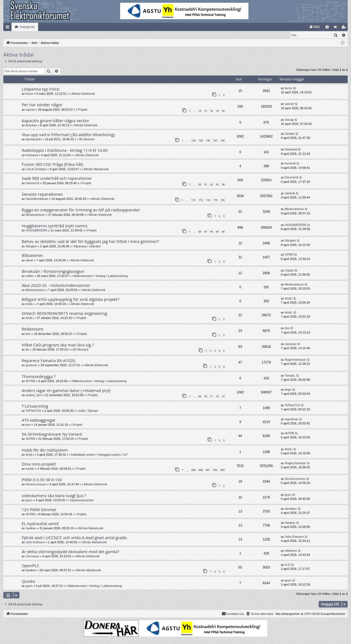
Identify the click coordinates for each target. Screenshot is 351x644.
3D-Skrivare (87, 139)
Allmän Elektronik (83, 94)
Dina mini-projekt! (39, 464)
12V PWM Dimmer (39, 510)
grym (29, 500)
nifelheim (291, 551)
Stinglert (31, 247)
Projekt (83, 110)
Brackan (31, 125)
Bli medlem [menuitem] (345, 28)
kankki (30, 469)
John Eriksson (35, 542)
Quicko (28, 581)
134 (193, 141)
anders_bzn (34, 395)
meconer (291, 344)
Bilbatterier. (33, 256)
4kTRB (30, 381)
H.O (288, 565)
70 (206, 397)
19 (217, 111)
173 (201, 200)
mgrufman (292, 419)
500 (201, 470)
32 (211, 185)
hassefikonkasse (37, 199)
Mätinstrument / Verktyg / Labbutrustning (101, 276)
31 (206, 185)
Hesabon (291, 509)
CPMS (289, 255)
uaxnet (30, 110)
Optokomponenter (82, 500)
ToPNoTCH (33, 411)
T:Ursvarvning (35, 406)
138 (223, 141)
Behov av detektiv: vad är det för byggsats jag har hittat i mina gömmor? (90, 242)
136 (208, 141)
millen (30, 276)
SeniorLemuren (36, 485)
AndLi (30, 304)
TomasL (290, 376)
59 (217, 232)
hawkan (31, 528)
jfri (27, 350)
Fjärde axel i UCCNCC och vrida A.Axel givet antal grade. (75, 538)
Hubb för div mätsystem (45, 450)
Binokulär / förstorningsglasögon (53, 271)
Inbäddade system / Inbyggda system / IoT (99, 455)
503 (223, 470)
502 (215, 470)
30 (200, 185)
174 (208, 200)
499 (193, 470)
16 (200, 111)
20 (223, 111)
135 (201, 141)
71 (211, 397)
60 (223, 232)
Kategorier (27, 27)
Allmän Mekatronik (96, 169)
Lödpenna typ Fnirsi (41, 89)
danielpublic (34, 139)
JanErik (290, 194)
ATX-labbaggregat (39, 420)
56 (200, 232)
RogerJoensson (295, 360)
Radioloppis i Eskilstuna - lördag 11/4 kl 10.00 (65, 150)
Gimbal (290, 134)
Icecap (289, 120)
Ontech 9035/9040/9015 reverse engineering (64, 313)
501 (208, 470)
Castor (289, 271)
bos (28, 334)
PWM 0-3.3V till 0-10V (42, 480)
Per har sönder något (42, 105)
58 (211, 232)
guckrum (32, 365)
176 (223, 200)
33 (217, 185)
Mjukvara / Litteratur (87, 247)
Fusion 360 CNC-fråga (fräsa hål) (52, 164)
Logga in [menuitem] (337, 28)
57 (206, 232)
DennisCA (33, 183)
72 (217, 397)
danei (29, 261)
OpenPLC (31, 566)
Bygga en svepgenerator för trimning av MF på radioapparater (81, 210)
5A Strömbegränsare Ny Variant (52, 434)
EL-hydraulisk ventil (40, 524)
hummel (290, 164)
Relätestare (32, 329)
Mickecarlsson (35, 215)
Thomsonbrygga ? (39, 377)
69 (200, 397)
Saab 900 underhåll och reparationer (57, 178)
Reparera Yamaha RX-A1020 (48, 361)
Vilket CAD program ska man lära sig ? (58, 345)
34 (223, 185)
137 (215, 141)
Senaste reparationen (42, 194)
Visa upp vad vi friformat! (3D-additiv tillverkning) (68, 135)
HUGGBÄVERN (36, 231)
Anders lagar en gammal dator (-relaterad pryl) (66, 391)
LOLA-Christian (36, 169)
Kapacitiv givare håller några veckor (55, 121)
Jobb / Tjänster (88, 411)
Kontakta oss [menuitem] (233, 614)
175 (215, 200)
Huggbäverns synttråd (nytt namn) (54, 226)
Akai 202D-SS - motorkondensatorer (56, 285)
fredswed (32, 155)
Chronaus (32, 556)
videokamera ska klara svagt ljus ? (54, 496)
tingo (288, 390)
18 (211, 111)
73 (223, 397)
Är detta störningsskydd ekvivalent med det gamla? (70, 552)
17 (206, 111)
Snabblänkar (9, 28)
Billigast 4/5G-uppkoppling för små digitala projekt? (70, 299)
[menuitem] (315, 27)
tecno (29, 94)
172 (193, 200)
